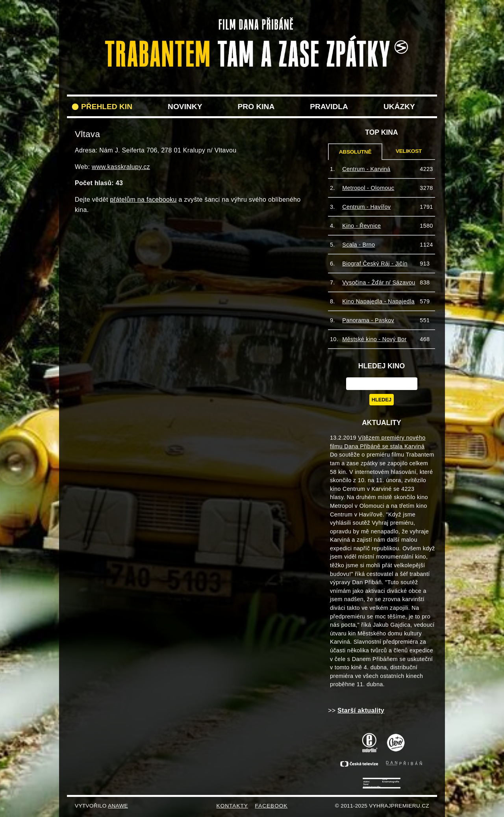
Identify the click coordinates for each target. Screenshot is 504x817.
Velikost (409, 151)
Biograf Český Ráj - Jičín (375, 264)
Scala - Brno (359, 245)
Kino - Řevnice (361, 226)
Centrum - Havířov (366, 207)
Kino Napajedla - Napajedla (378, 301)
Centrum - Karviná (366, 169)
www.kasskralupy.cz (121, 167)
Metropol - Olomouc (368, 188)
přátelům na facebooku (143, 200)
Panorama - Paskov (368, 320)
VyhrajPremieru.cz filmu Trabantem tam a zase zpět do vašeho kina (252, 23)
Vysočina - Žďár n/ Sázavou (379, 282)
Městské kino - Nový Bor (374, 339)
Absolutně (355, 152)
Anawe (118, 806)
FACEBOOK (271, 806)
